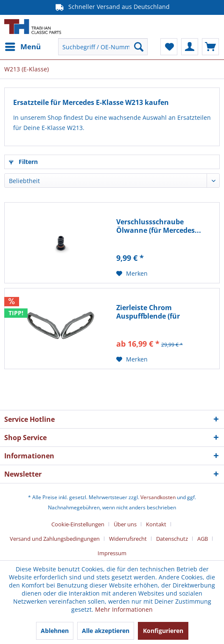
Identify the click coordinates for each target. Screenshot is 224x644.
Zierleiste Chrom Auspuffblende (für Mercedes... (148, 312)
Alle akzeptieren (106, 631)
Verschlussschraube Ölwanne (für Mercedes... (159, 226)
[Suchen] (139, 47)
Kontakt (156, 524)
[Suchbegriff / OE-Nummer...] (103, 47)
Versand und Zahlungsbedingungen (55, 539)
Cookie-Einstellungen (78, 524)
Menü (23, 46)
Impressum (112, 553)
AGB (203, 539)
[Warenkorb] (210, 47)
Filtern (23, 162)
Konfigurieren (163, 631)
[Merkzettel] (169, 47)
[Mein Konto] (190, 47)
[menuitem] (22, 47)
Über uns (125, 524)
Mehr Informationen (124, 609)
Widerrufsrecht (128, 539)
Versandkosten (158, 497)
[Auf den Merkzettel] (132, 274)
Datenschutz (172, 539)
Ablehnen (55, 631)
